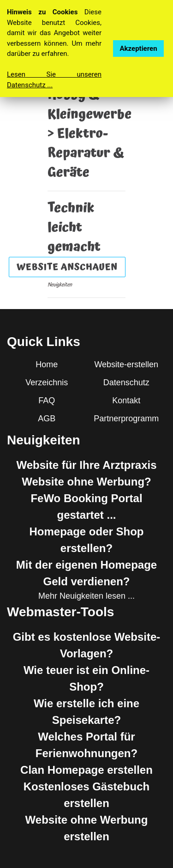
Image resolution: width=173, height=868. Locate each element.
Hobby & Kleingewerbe (89, 105)
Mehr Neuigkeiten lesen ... (86, 596)
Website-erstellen (126, 364)
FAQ (47, 401)
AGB (47, 419)
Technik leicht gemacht (74, 228)
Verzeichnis (47, 382)
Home (47, 364)
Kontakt (126, 401)
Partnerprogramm (126, 419)
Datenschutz (126, 382)
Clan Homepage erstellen (86, 770)
